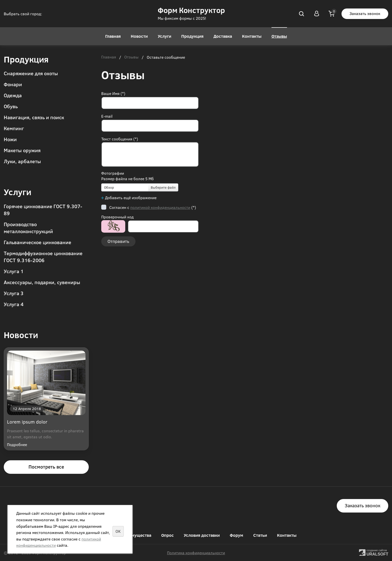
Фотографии (113, 173)
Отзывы (279, 36)
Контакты (252, 36)
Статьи (260, 535)
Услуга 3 (14, 293)
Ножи (10, 139)
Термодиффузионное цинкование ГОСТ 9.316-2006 (43, 257)
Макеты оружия (22, 150)
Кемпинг (14, 128)
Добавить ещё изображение (131, 198)
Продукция (192, 36)
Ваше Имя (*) (113, 93)
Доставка (223, 36)
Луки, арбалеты (22, 161)
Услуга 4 (14, 304)
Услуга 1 (14, 271)
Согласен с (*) (153, 207)
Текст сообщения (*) (120, 139)
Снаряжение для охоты (31, 73)
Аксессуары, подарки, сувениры (42, 282)
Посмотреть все (46, 467)
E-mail (107, 116)
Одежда (13, 95)
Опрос (167, 535)
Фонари (13, 84)
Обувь (11, 106)
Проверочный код (117, 217)
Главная (113, 36)
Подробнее (17, 444)
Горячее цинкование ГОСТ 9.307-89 (43, 210)
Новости (139, 36)
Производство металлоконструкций (28, 228)
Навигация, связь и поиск (34, 117)
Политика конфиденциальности (196, 553)
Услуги (164, 36)
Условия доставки (202, 535)
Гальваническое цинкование (37, 242)
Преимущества (136, 535)
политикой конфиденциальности (160, 207)
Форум (236, 535)
